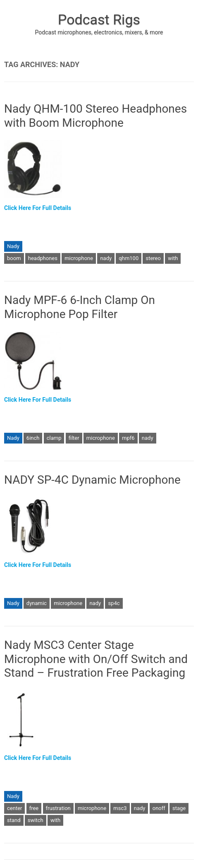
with (173, 258)
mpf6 (128, 438)
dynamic (37, 603)
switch (36, 820)
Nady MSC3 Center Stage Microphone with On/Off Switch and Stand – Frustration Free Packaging (96, 659)
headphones (43, 258)
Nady (13, 246)
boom (14, 258)
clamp (54, 438)
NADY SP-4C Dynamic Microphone (92, 480)
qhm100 (129, 258)
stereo (153, 258)
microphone (79, 258)
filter (74, 438)
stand (14, 820)
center (14, 808)
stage (179, 808)
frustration (58, 808)
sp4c (114, 603)
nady (106, 258)
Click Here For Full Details (38, 208)
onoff (159, 808)
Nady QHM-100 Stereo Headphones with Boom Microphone (95, 116)
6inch (33, 438)
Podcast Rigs (99, 19)
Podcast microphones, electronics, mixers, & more (99, 32)
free (34, 808)
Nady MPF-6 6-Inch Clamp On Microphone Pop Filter (80, 307)
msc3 (120, 808)
